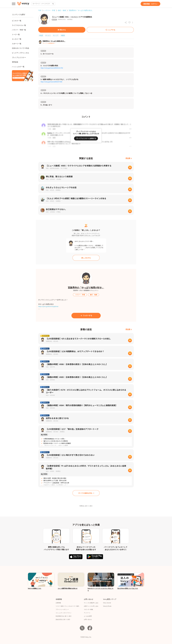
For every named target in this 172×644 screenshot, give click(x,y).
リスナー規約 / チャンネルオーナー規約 (67, 606)
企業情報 (58, 603)
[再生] (130, 167)
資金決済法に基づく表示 (63, 619)
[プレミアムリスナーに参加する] (86, 138)
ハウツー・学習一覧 (19, 30)
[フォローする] (86, 316)
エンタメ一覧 (17, 39)
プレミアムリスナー (19, 57)
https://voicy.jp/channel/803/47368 (51, 82)
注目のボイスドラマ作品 (20, 48)
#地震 (41, 35)
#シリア (56, 35)
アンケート (87, 613)
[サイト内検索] (53, 4)
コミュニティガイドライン (64, 613)
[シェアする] (110, 30)
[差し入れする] (86, 258)
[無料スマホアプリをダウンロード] (22, 76)
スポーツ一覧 (17, 44)
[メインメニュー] (14, 4)
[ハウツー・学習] (80, 295)
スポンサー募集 (88, 609)
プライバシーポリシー (62, 609)
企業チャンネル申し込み (91, 606)
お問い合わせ (88, 619)
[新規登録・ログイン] (150, 4)
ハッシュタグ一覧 (18, 67)
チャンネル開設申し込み (91, 603)
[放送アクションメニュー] (133, 23)
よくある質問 (88, 616)
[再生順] (129, 158)
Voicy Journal (107, 603)
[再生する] (62, 30)
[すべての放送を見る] (86, 493)
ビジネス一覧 (17, 21)
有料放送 (15, 62)
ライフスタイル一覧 (19, 25)
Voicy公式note (107, 606)
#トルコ (48, 35)
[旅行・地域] (94, 295)
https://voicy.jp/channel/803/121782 (52, 68)
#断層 (63, 35)
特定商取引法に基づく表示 (64, 616)
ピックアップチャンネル (20, 53)
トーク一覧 (16, 34)
